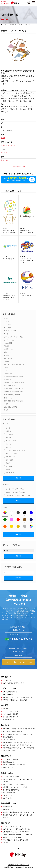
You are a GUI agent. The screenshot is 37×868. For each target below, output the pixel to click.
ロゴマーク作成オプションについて (14, 765)
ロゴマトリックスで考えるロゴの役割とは (16, 829)
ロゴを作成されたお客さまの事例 (13, 683)
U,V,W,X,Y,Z (10, 495)
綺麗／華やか (10, 431)
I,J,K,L (8, 492)
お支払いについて (8, 767)
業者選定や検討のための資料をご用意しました (18, 742)
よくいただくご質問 (9, 750)
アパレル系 (7, 322)
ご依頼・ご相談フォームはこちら (18, 662)
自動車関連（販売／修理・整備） (14, 392)
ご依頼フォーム (8, 795)
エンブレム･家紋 (11, 441)
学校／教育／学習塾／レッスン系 (14, 364)
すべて (6, 319)
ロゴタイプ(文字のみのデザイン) (16, 450)
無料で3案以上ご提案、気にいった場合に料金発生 (19, 729)
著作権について (8, 807)
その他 (6, 334)
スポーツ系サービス (10, 331)
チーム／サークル (9, 340)
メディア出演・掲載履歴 (10, 714)
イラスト (9, 437)
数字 (29, 495)
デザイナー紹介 (8, 694)
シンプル (9, 447)
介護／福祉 (7, 352)
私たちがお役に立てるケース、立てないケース (18, 734)
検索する (19, 478)
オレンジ (5, 527)
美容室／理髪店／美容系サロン (13, 389)
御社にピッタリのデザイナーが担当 (14, 784)
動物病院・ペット (9, 355)
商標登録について (8, 809)
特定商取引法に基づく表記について (19, 865)
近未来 (8, 469)
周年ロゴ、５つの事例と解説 (12, 837)
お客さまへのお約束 (9, 740)
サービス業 (7, 328)
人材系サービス (9, 349)
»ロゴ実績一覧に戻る (18, 167)
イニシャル (9, 434)
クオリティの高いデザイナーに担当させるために (18, 697)
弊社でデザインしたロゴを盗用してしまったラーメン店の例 (19, 816)
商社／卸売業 (8, 358)
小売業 (6, 367)
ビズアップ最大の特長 (10, 692)
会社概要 (5, 709)
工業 (5, 370)
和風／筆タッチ (11, 457)
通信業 (6, 404)
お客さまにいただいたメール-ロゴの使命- (16, 832)
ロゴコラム (6, 843)
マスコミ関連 (8, 343)
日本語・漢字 (20, 495)
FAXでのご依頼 (8, 798)
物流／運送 (7, 380)
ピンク (11, 520)
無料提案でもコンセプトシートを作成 (15, 787)
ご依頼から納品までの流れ (11, 777)
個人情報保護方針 (8, 720)
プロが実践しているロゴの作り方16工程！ (16, 840)
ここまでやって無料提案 (10, 759)
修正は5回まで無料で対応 (11, 790)
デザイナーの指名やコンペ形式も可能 (15, 700)
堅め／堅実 (9, 460)
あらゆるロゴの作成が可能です (13, 731)
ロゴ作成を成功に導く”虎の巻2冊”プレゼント (17, 745)
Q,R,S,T (24, 492)
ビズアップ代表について (10, 711)
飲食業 (6, 410)
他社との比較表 (8, 737)
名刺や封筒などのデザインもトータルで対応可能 (18, 748)
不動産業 (7, 346)
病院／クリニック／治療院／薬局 (14, 383)
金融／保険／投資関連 (11, 407)
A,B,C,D (16, 489)
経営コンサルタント (10, 386)
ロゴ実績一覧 (13, 25)
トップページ (6, 25)
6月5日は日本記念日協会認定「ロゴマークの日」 (18, 834)
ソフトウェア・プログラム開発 (13, 337)
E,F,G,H (24, 489)
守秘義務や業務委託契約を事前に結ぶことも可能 (18, 812)
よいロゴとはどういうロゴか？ (13, 826)
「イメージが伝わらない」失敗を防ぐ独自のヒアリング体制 (19, 780)
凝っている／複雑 (11, 453)
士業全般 (7, 361)
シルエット (9, 444)
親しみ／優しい (11, 466)
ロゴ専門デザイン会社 (12, 3)
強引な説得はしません (10, 792)
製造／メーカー (9, 398)
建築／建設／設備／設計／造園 (13, 376)
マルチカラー (31, 527)
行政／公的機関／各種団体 (12, 395)
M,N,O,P (16, 492)
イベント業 (7, 325)
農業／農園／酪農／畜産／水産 (13, 401)
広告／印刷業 (8, 373)
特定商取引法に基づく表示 (11, 717)
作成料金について (8, 762)
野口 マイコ (5, 160)
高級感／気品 (10, 473)
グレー (18, 513)
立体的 (8, 463)
